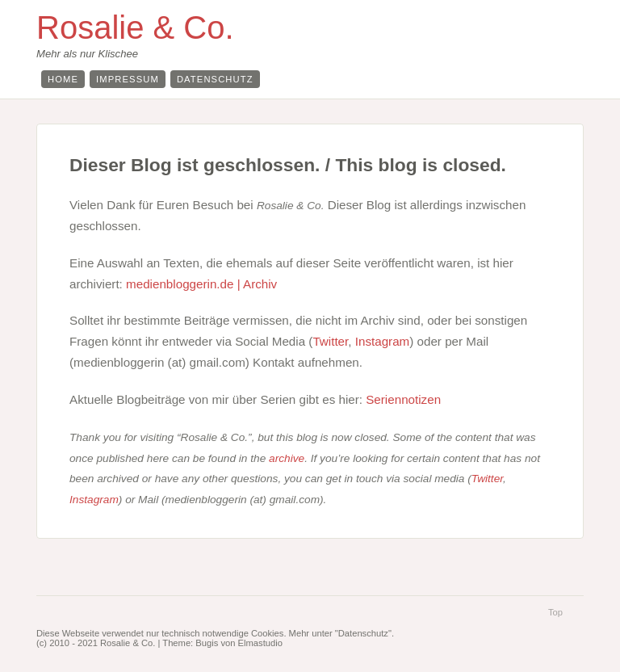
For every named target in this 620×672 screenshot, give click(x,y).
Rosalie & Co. (135, 27)
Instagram (383, 341)
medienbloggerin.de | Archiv (201, 284)
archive (287, 458)
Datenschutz (215, 79)
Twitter (330, 341)
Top (555, 612)
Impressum (128, 79)
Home (63, 79)
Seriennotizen (403, 399)
